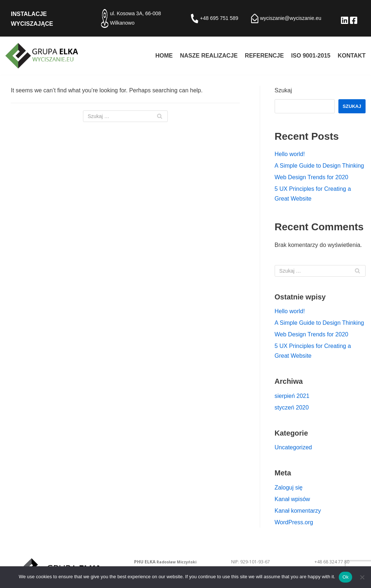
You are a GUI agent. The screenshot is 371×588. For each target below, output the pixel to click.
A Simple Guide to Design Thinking (319, 166)
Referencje (264, 56)
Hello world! (290, 154)
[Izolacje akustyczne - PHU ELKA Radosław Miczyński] (42, 56)
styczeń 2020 (292, 408)
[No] (362, 577)
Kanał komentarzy (298, 511)
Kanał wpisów (292, 499)
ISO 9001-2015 (311, 56)
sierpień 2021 (292, 396)
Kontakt (352, 56)
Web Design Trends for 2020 (311, 177)
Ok (345, 577)
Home (164, 56)
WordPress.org (294, 522)
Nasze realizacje (209, 56)
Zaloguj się (289, 488)
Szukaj (283, 90)
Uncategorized (293, 447)
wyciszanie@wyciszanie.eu (291, 18)
